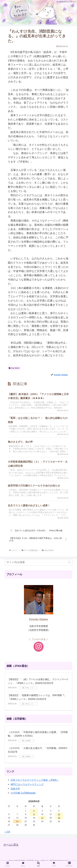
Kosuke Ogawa (39, 622)
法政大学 (15, 791)
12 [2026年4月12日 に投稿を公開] (59, 817)
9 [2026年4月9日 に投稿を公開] (34, 817)
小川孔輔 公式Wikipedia (23, 796)
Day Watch (14, 368)
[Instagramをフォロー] (39, 650)
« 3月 (8, 835)
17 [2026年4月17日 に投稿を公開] (42, 821)
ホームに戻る (11, 848)
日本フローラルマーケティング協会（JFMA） (35, 783)
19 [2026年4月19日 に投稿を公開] (59, 821)
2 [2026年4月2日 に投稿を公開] (34, 814)
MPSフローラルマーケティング (27, 787)
